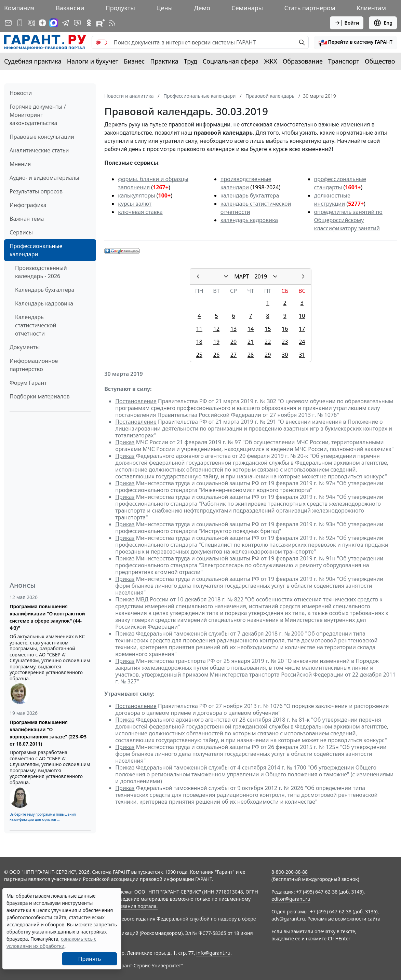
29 (268, 355)
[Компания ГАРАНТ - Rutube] (101, 23)
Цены (164, 8)
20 (233, 342)
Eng (383, 23)
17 (302, 329)
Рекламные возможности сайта (344, 919)
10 (302, 316)
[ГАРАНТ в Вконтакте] (31, 23)
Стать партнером (310, 8)
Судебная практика (33, 61)
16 (285, 329)
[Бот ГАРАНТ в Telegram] (77, 23)
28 (251, 355)
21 (251, 342)
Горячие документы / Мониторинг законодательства (38, 115)
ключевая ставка (140, 212)
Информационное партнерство (34, 365)
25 (199, 355)
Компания (19, 8)
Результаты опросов (36, 191)
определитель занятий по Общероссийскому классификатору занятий (348, 220)
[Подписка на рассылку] (8, 23)
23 (285, 342)
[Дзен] (42, 23)
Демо (202, 8)
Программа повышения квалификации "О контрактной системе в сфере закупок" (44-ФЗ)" (47, 617)
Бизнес (134, 61)
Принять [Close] (90, 959)
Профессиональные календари (36, 250)
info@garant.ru (213, 953)
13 (233, 329)
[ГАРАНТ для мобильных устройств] (20, 23)
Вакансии (70, 8)
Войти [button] (347, 23)
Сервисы (21, 232)
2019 (261, 276)
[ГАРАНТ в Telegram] (66, 23)
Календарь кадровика (44, 303)
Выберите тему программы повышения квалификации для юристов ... (43, 817)
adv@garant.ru (288, 919)
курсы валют (135, 204)
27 (233, 355)
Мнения (20, 164)
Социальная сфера (231, 61)
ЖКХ (271, 61)
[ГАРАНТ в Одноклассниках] (89, 23)
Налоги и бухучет (93, 61)
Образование (303, 61)
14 (251, 329)
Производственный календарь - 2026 (41, 272)
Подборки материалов (40, 396)
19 (216, 342)
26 (216, 355)
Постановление (136, 401)
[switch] (102, 42)
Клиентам (371, 8)
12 (216, 329)
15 (268, 329)
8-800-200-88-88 (290, 872)
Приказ (125, 442)
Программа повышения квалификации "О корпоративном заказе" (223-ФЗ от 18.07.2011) (48, 733)
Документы (25, 347)
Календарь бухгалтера (45, 290)
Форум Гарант (28, 383)
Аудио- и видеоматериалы (44, 178)
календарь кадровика (249, 220)
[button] (356, 42)
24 (302, 342)
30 (285, 355)
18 (199, 342)
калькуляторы (136, 195)
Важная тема (27, 219)
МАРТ (242, 276)
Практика (164, 61)
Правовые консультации (42, 137)
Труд (191, 61)
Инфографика (28, 205)
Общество (380, 61)
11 (199, 329)
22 (268, 342)
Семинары (247, 8)
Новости (21, 93)
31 (302, 355)
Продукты (120, 8)
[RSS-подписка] (112, 23)
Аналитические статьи (39, 150)
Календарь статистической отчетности (36, 325)
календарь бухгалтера (250, 195)
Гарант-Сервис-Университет (149, 965)
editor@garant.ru (291, 899)
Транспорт (344, 61)
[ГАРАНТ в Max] (54, 23)
